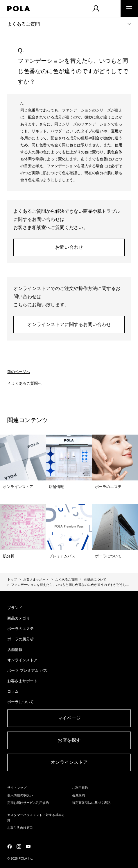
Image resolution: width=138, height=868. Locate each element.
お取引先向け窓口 (20, 828)
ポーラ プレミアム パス (27, 670)
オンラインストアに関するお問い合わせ (69, 324)
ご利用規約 (80, 788)
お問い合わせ (69, 247)
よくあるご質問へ (26, 383)
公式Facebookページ (10, 847)
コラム (13, 691)
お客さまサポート (36, 579)
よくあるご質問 (24, 24)
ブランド (15, 608)
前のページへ (19, 372)
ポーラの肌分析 (20, 639)
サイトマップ (17, 788)
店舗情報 (15, 650)
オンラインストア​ (69, 762)
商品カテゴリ (19, 618)
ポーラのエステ (20, 629)
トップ (12, 579)
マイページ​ (69, 718)
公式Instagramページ (19, 847)
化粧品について (95, 579)
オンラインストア (22, 660)
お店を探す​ (69, 740)
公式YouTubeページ (28, 846)
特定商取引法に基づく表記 (91, 803)
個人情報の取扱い (20, 795)
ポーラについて (20, 702)
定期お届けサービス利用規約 (28, 803)
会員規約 (78, 795)
